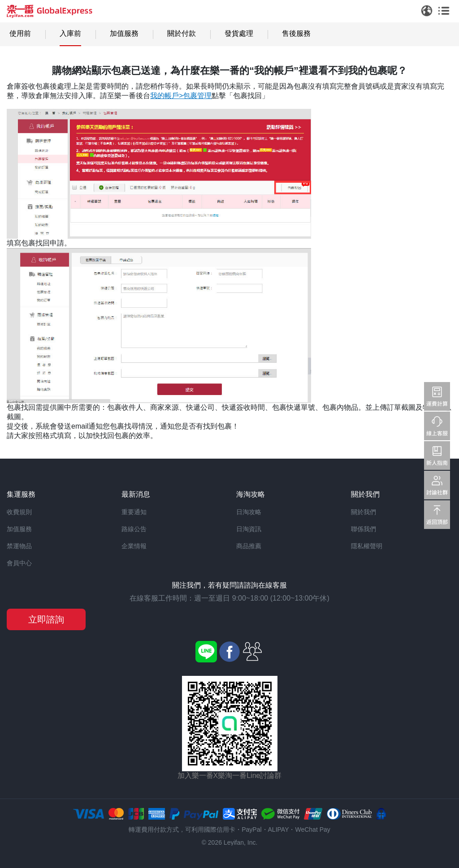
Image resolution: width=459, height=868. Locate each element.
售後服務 (296, 33)
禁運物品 (19, 546)
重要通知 (134, 512)
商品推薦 (249, 546)
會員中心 (19, 563)
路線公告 (134, 529)
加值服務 (124, 33)
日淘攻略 (249, 512)
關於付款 (182, 33)
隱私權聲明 (367, 546)
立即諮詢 (46, 619)
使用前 (20, 33)
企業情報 (134, 546)
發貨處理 (239, 33)
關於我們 (364, 512)
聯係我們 (364, 529)
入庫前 (70, 33)
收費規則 (19, 512)
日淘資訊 (249, 529)
